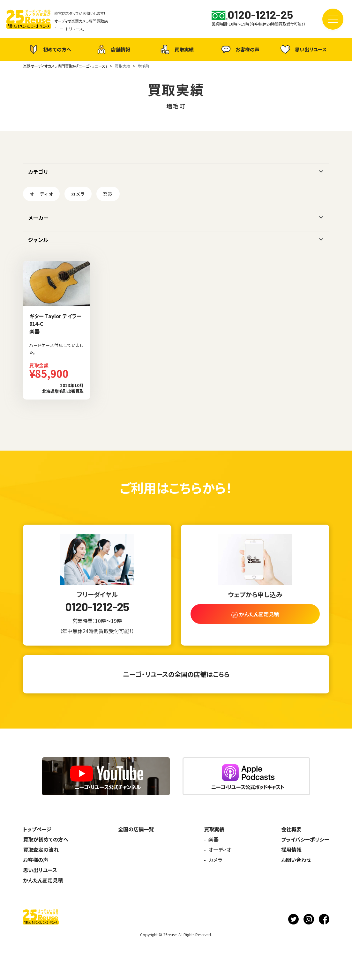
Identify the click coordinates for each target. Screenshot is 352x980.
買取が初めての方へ (46, 839)
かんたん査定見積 (43, 880)
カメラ (78, 194)
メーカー (38, 218)
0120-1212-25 (97, 607)
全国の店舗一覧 (136, 829)
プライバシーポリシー (305, 839)
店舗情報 (113, 49)
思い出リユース (303, 49)
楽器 (108, 194)
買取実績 (176, 49)
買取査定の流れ (41, 849)
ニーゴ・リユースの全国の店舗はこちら (176, 674)
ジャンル (38, 240)
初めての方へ (49, 49)
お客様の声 (240, 49)
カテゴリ (38, 172)
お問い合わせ (296, 860)
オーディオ (41, 194)
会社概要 (291, 829)
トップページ (37, 829)
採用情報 (291, 849)
